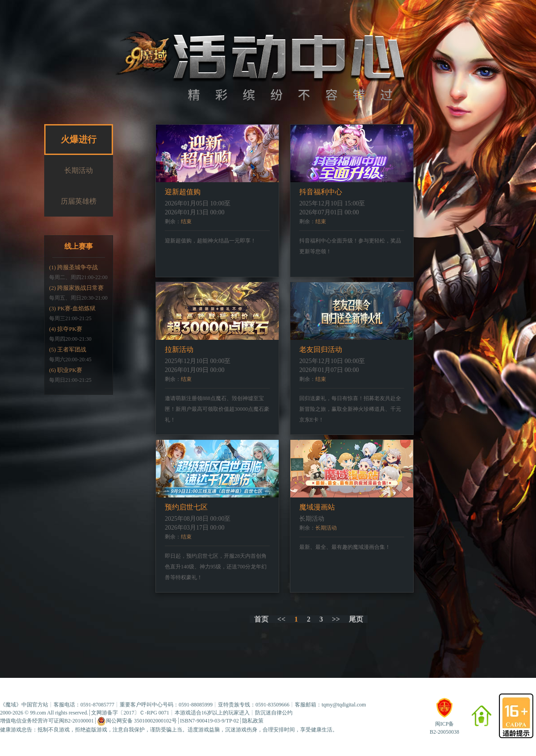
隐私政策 (253, 721)
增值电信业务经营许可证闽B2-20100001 (47, 721)
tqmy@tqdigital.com (344, 705)
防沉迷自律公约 (274, 713)
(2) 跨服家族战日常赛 (76, 288)
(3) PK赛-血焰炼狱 (72, 308)
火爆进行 (79, 139)
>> (336, 619)
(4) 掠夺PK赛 (66, 329)
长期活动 (79, 170)
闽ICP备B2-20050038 (444, 724)
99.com (38, 713)
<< (281, 619)
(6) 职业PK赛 (66, 370)
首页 (261, 619)
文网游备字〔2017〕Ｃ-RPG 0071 (130, 713)
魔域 (11, 705)
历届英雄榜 (79, 201)
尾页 (356, 619)
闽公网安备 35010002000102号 (137, 721)
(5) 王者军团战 (68, 349)
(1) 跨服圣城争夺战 (73, 267)
